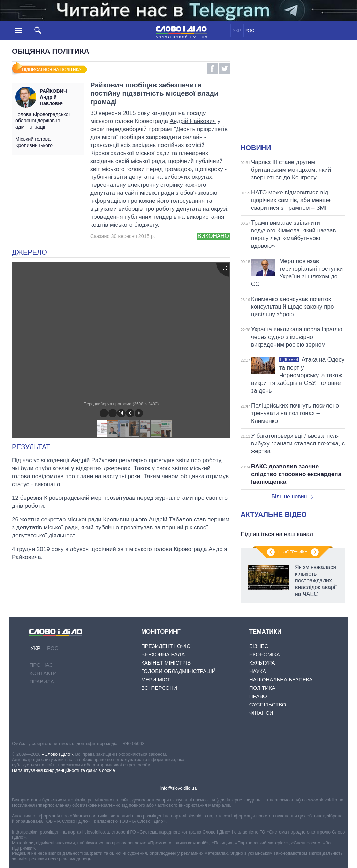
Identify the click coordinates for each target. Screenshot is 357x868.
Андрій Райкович (193, 121)
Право (258, 696)
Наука (258, 671)
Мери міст (156, 679)
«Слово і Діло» (57, 754)
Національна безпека (281, 679)
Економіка (265, 654)
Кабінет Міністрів (166, 663)
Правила (41, 681)
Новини (256, 148)
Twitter (225, 69)
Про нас (41, 665)
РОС (250, 30)
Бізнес (259, 646)
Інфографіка (293, 552)
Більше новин (292, 497)
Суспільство (268, 704)
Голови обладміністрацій (178, 671)
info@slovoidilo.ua (178, 788)
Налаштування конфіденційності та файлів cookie (63, 770)
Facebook (212, 69)
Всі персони (159, 688)
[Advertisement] (299, 96)
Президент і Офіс (166, 646)
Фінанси (261, 713)
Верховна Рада (163, 654)
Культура (262, 663)
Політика (262, 688)
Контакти (43, 673)
